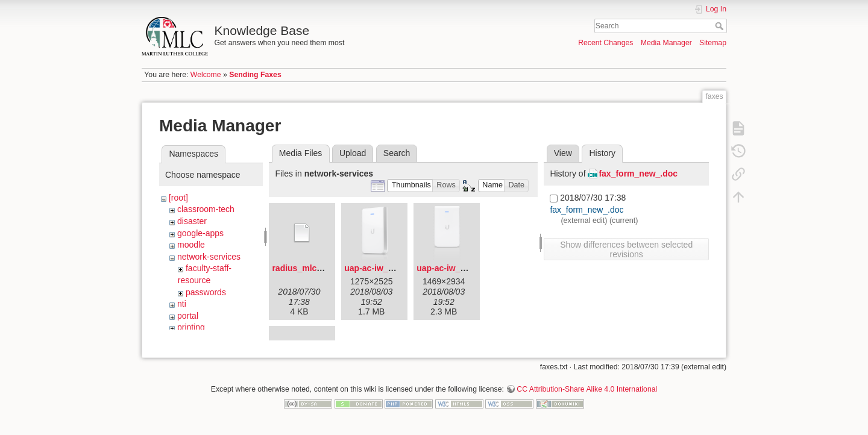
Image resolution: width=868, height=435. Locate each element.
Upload (353, 153)
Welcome (206, 75)
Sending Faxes (255, 75)
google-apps (200, 233)
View (563, 153)
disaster (192, 221)
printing (191, 327)
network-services (209, 257)
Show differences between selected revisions (626, 249)
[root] (178, 198)
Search (721, 26)
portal (188, 316)
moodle (191, 245)
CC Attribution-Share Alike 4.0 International (587, 395)
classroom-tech (206, 209)
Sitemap (713, 43)
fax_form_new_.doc (638, 174)
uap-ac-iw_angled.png (388, 268)
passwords (206, 292)
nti (182, 304)
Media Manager (666, 43)
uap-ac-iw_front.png (457, 268)
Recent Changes (605, 43)
